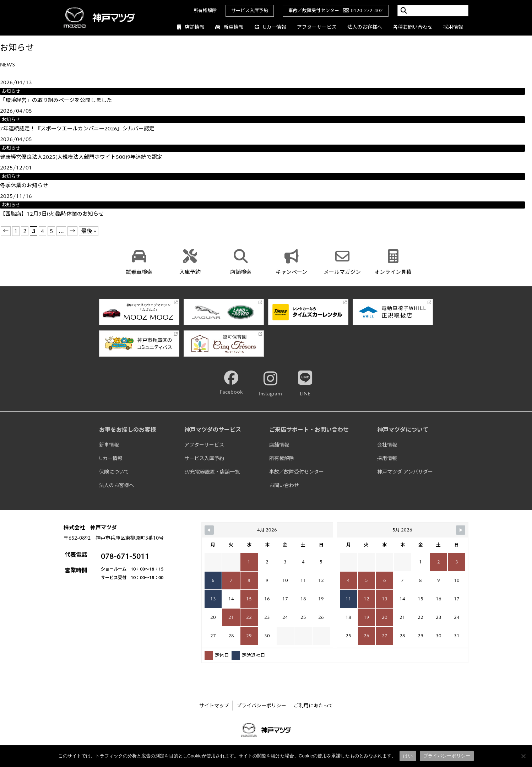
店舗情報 (191, 27)
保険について (114, 472)
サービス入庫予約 (250, 10)
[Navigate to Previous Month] (209, 530)
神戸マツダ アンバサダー (405, 472)
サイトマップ (214, 706)
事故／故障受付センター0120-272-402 (336, 10)
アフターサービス (317, 27)
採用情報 (453, 27)
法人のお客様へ (365, 27)
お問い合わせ (284, 485)
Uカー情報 (270, 27)
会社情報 (387, 445)
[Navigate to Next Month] (461, 530)
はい (408, 756)
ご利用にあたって (313, 706)
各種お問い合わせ (413, 27)
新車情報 (229, 27)
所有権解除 (205, 10)
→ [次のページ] (72, 231)
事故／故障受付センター (297, 472)
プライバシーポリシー (261, 706)
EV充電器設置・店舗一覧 (212, 472)
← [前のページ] (6, 231)
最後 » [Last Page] (89, 231)
